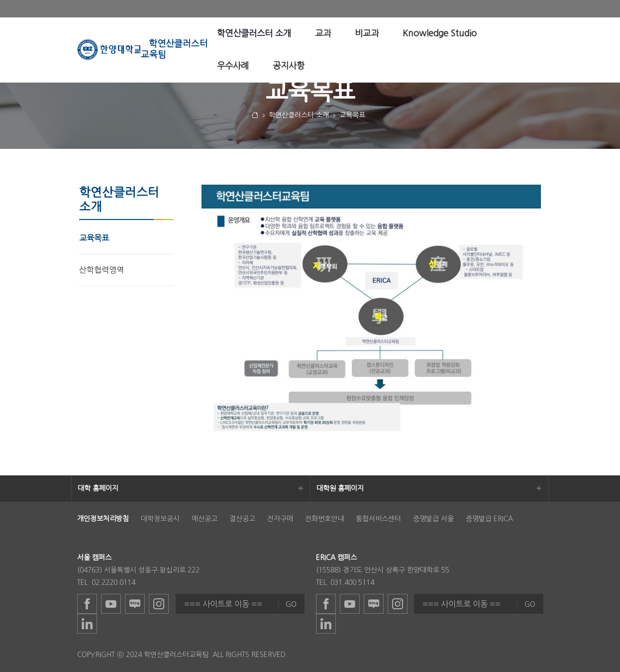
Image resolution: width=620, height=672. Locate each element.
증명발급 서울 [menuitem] (433, 519)
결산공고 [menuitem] (242, 519)
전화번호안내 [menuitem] (324, 519)
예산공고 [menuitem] (205, 519)
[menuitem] (254, 34)
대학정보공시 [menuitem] (160, 519)
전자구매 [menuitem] (280, 519)
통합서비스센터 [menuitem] (378, 519)
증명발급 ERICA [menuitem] (489, 519)
